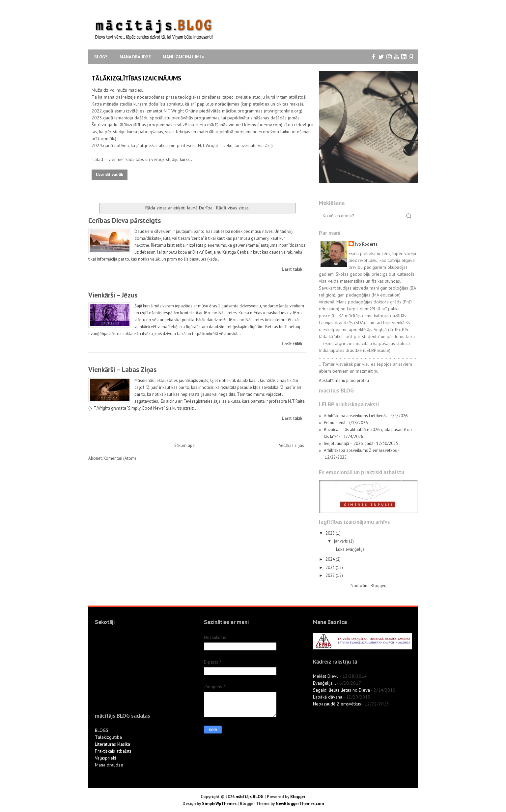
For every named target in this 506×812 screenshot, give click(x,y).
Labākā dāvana (328, 697)
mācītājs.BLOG (250, 797)
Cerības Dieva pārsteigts (125, 220)
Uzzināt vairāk (110, 175)
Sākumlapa (184, 445)
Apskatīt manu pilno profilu (344, 380)
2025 (331, 533)
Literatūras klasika (112, 744)
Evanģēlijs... (324, 683)
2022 (331, 575)
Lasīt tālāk (292, 269)
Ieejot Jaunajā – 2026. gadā (349, 443)
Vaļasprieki (105, 758)
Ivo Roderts (366, 244)
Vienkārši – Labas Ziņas (122, 370)
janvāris (341, 541)
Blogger (378, 586)
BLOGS (102, 730)
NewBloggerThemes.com (300, 804)
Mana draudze (135, 57)
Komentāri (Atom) (120, 458)
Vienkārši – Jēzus (113, 295)
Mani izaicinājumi (183, 57)
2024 (331, 559)
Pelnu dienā (335, 423)
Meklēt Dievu (326, 676)
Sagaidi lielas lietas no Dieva (341, 690)
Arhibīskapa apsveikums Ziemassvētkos (360, 450)
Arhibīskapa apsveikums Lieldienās (356, 416)
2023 (331, 567)
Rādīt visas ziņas (232, 208)
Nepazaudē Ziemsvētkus (337, 704)
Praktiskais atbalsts (113, 751)
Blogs (101, 57)
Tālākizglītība (108, 737)
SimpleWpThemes (219, 804)
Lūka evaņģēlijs (350, 549)
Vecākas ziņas (292, 445)
